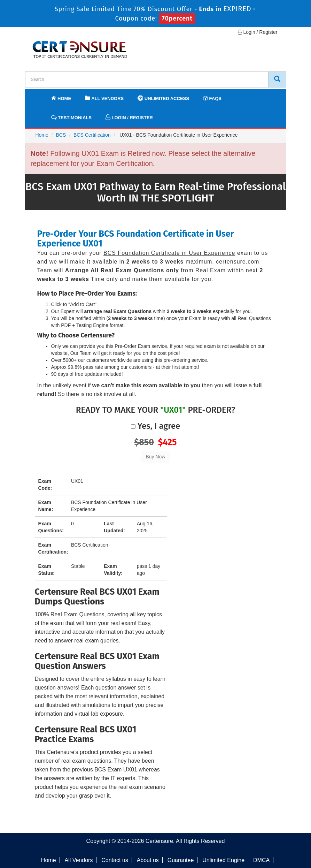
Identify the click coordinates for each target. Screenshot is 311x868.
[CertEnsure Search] (277, 79)
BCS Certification (92, 135)
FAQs (212, 98)
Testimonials (71, 117)
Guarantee (181, 860)
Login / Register (258, 32)
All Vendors (104, 98)
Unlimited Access (163, 98)
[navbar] (39, 95)
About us (148, 860)
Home (61, 98)
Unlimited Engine (223, 860)
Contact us (115, 860)
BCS (61, 135)
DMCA (261, 860)
